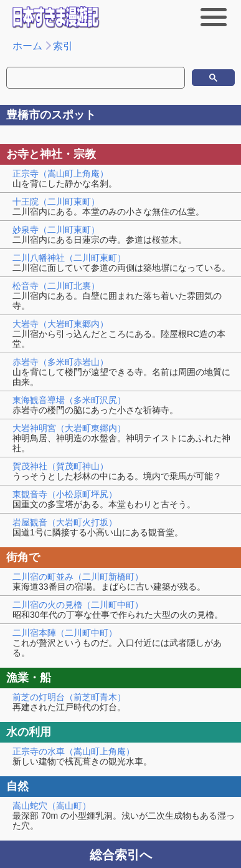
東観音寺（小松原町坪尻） (65, 494)
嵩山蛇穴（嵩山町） (52, 806)
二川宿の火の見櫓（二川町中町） (78, 605)
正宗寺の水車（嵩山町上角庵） (73, 751)
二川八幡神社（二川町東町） (69, 258)
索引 (63, 46)
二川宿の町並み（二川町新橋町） (78, 577)
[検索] (64, 78)
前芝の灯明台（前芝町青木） (69, 697)
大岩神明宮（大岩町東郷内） (69, 428)
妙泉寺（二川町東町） (56, 230)
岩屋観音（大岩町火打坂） (65, 522)
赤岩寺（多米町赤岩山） (60, 362)
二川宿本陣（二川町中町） (65, 633)
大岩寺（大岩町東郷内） (60, 324)
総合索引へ (121, 855)
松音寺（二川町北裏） (56, 286)
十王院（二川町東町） (56, 202)
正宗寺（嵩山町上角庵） (60, 173)
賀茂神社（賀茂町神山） (60, 466)
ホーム (27, 46)
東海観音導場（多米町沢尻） (69, 400)
